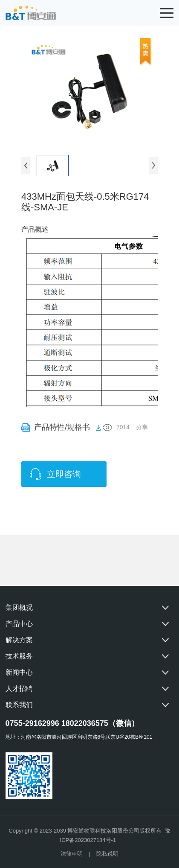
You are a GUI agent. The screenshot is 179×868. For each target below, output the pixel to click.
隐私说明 (107, 854)
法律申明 (72, 854)
